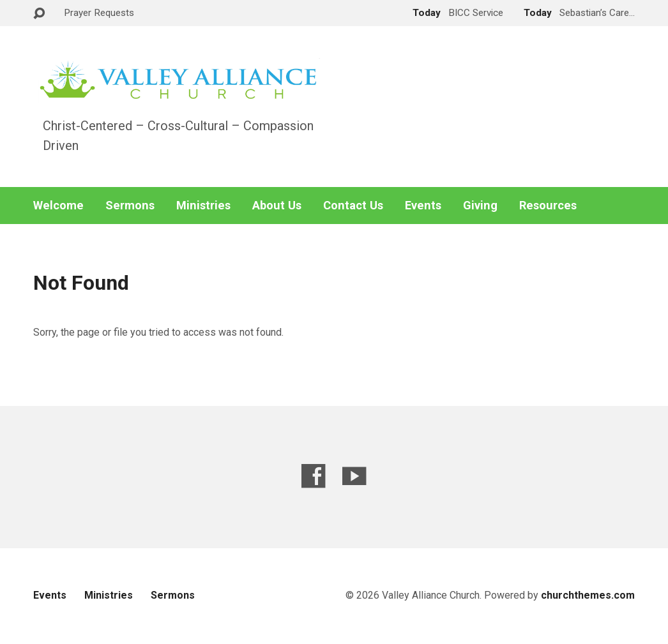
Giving (480, 206)
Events (423, 206)
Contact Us (353, 206)
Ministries (203, 206)
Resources (548, 206)
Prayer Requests (99, 13)
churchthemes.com (588, 595)
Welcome (58, 206)
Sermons (130, 206)
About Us (277, 206)
